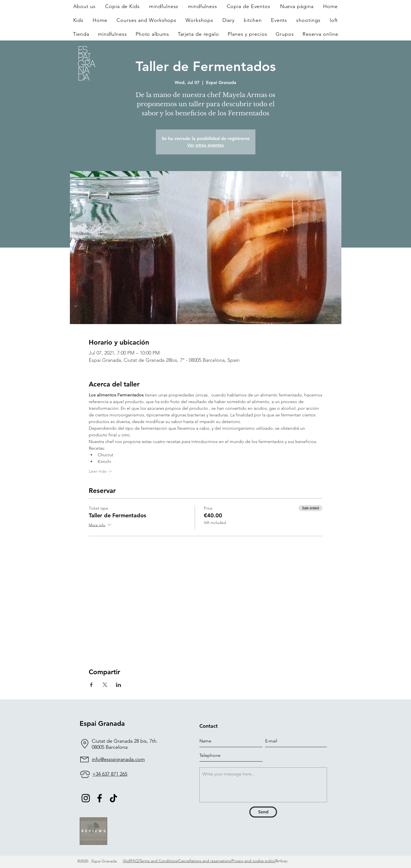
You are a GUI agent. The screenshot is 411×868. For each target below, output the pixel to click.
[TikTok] (113, 798)
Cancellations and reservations (205, 861)
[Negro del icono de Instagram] (86, 798)
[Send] (263, 812)
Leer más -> (100, 471)
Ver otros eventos (205, 145)
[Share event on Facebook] (91, 685)
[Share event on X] (105, 685)
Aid (127, 861)
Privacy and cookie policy (253, 861)
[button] (199, 20)
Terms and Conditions (158, 861)
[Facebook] (100, 798)
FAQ (135, 861)
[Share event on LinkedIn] (119, 685)
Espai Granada (102, 723)
